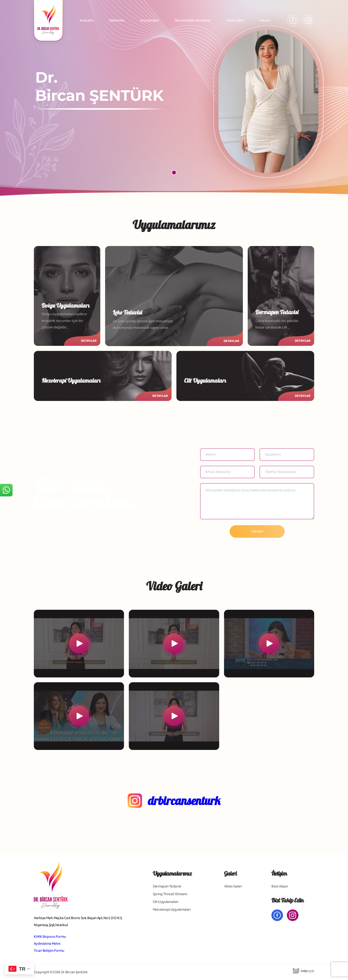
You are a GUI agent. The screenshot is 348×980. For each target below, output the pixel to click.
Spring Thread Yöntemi (170, 894)
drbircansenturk (184, 801)
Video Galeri (235, 20)
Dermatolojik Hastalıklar (193, 20)
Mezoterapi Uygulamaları (172, 910)
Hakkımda (117, 20)
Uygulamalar (149, 20)
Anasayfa (87, 20)
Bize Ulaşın (280, 886)
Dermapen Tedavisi (167, 886)
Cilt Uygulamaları (166, 902)
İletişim (265, 20)
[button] (174, 173)
